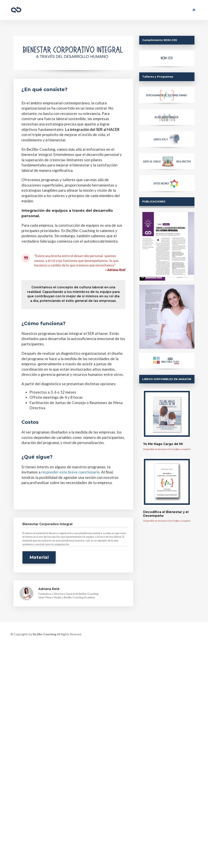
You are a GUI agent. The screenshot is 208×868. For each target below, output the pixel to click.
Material (39, 557)
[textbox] (73, 89)
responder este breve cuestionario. (71, 472)
